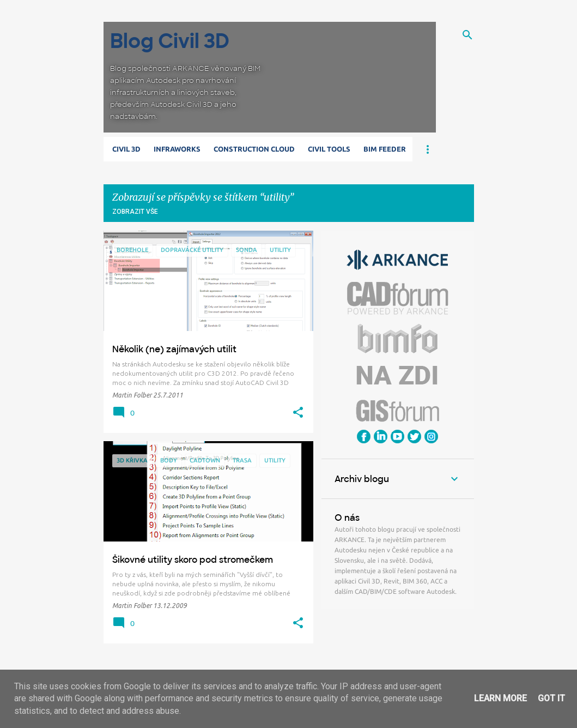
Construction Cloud (254, 149)
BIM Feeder (385, 149)
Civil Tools (329, 149)
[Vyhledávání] (467, 35)
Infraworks (177, 149)
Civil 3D (126, 149)
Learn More (500, 698)
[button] (298, 413)
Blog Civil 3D (170, 41)
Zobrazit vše (135, 212)
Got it (551, 698)
